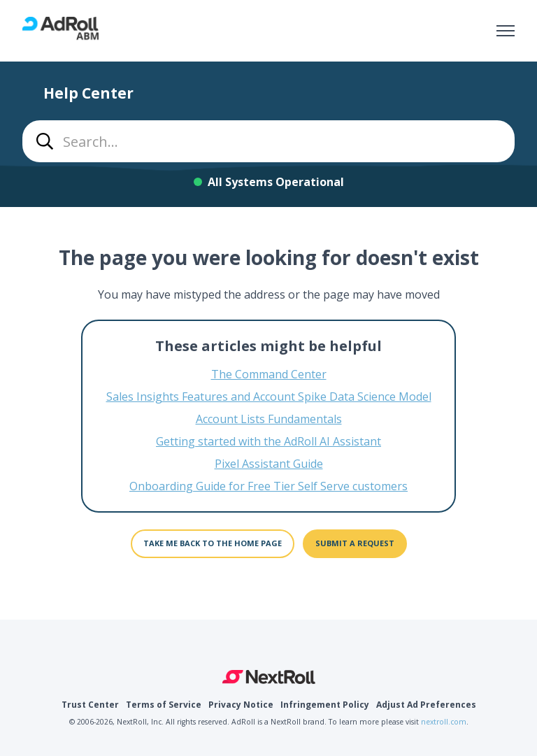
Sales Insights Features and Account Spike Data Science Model (269, 397)
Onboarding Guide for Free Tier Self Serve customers (268, 486)
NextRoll (269, 677)
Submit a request (355, 543)
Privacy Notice (241, 705)
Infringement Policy (325, 705)
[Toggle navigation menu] (506, 31)
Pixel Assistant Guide (269, 464)
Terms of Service (164, 705)
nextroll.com (444, 722)
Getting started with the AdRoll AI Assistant (268, 441)
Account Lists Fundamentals (269, 419)
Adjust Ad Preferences (426, 705)
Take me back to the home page (213, 543)
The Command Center (269, 374)
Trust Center (90, 705)
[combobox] (268, 141)
